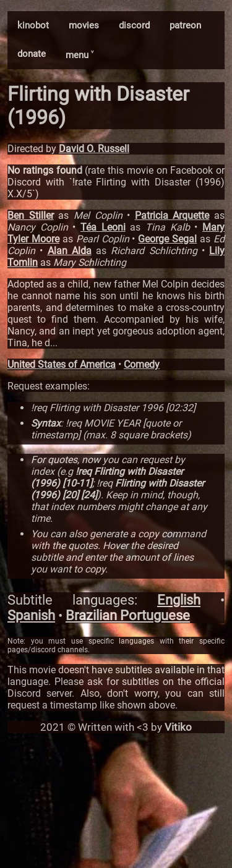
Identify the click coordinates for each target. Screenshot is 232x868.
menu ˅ (79, 55)
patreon (185, 25)
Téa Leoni (103, 227)
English (179, 600)
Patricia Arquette (172, 215)
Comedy (142, 364)
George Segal (167, 239)
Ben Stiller (31, 215)
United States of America (62, 364)
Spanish (31, 615)
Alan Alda (70, 251)
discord (134, 25)
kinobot (33, 25)
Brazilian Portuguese (128, 615)
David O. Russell (94, 149)
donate (32, 54)
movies (84, 25)
